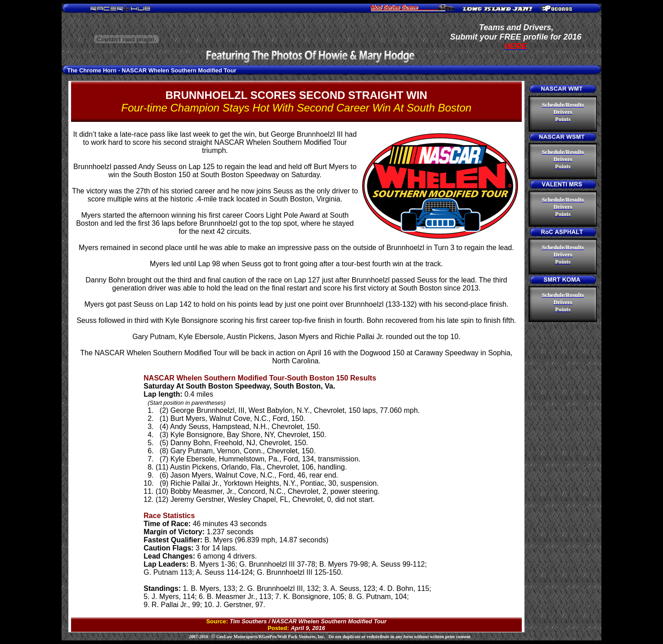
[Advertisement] (311, 28)
